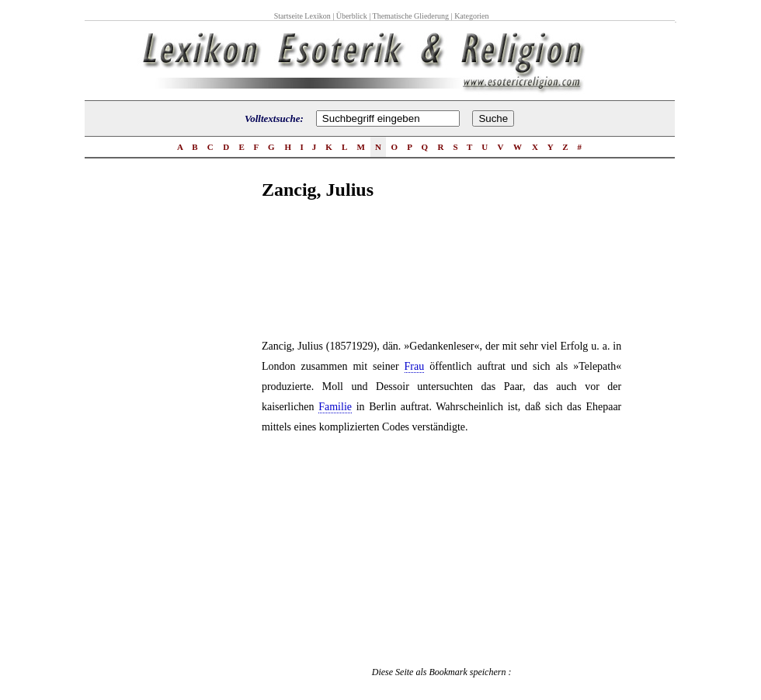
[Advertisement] (200, 458)
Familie (335, 407)
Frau (415, 366)
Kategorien (471, 16)
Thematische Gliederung (411, 16)
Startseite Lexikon (302, 16)
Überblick (352, 16)
